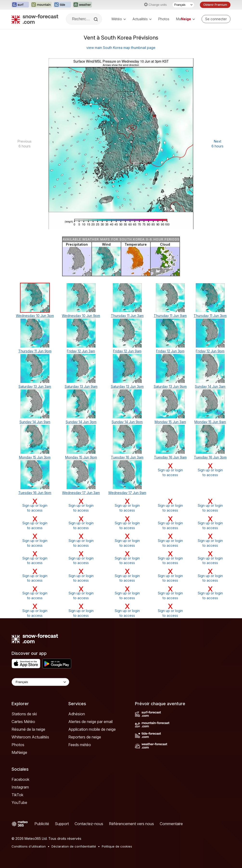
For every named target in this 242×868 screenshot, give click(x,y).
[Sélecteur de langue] (183, 5)
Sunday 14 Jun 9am (35, 422)
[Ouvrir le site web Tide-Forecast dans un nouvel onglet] (62, 5)
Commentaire (171, 824)
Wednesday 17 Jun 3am (81, 493)
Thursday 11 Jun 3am (127, 316)
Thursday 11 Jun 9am (170, 316)
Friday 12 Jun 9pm (210, 351)
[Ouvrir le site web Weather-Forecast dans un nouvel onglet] (82, 5)
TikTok (17, 795)
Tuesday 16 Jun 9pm (35, 493)
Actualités (142, 19)
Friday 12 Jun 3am (81, 351)
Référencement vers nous (131, 824)
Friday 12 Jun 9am (127, 351)
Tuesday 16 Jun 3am (127, 457)
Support (62, 824)
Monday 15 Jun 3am (170, 422)
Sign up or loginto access (170, 470)
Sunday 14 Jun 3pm (81, 422)
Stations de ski (24, 714)
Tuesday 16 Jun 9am (170, 457)
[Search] (96, 19)
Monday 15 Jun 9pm (81, 457)
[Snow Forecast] (35, 19)
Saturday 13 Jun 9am (81, 386)
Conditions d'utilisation (29, 846)
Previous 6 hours (25, 144)
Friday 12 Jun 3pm (170, 351)
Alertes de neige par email (90, 722)
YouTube (19, 802)
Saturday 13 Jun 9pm (170, 386)
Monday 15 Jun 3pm (35, 457)
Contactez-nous (89, 824)
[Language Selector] (40, 682)
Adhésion (77, 714)
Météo (119, 19)
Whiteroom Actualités (30, 737)
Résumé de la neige (28, 729)
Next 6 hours (217, 144)
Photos (164, 19)
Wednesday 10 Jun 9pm (81, 316)
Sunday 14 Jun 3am (210, 386)
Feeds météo (80, 745)
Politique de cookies (117, 846)
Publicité (42, 824)
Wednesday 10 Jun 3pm (35, 316)
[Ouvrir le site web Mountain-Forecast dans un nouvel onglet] (41, 5)
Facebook (20, 779)
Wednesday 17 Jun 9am (127, 493)
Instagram (20, 787)
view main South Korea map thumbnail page (121, 48)
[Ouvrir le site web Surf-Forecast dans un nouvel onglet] (20, 5)
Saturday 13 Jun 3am (35, 386)
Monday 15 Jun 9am (210, 422)
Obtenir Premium (215, 5)
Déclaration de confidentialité (74, 846)
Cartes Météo (23, 722)
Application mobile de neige (92, 729)
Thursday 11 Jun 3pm (210, 316)
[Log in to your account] (216, 19)
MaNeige (19, 752)
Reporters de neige (85, 737)
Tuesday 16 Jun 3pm (210, 457)
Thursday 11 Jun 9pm (35, 351)
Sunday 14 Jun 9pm (127, 422)
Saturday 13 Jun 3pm (127, 386)
